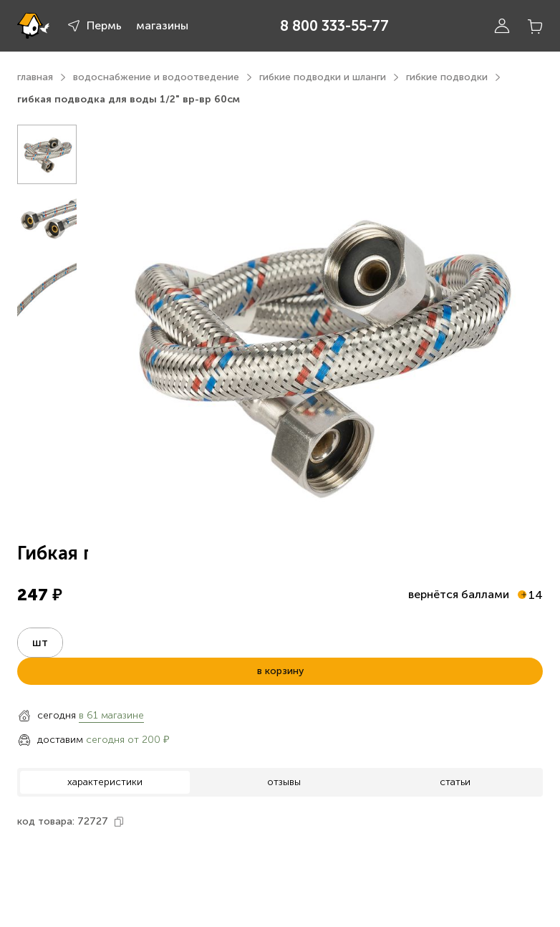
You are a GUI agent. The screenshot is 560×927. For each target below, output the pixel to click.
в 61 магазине (111, 715)
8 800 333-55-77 (334, 26)
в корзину (280, 671)
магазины (162, 25)
